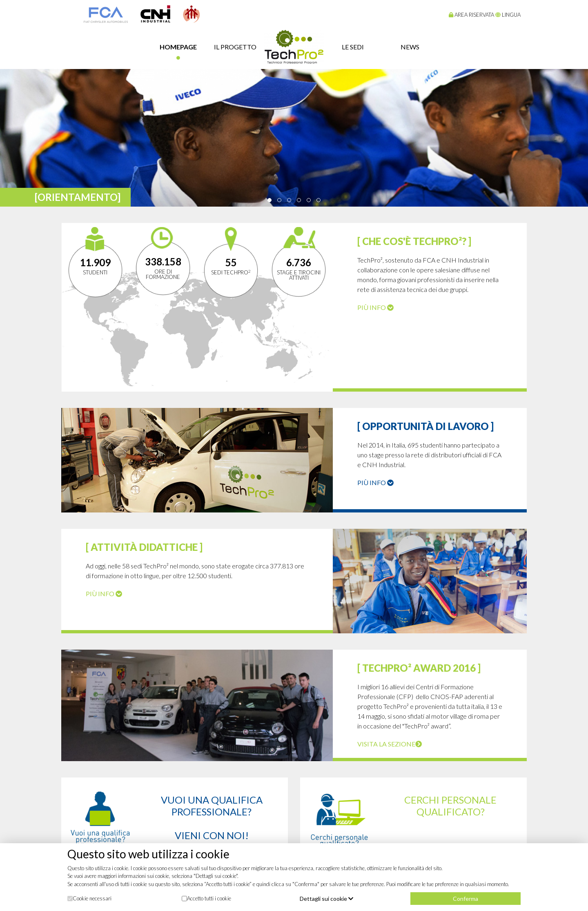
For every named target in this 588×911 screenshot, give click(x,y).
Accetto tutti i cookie (206, 898)
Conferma (465, 899)
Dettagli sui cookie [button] (326, 899)
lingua (508, 15)
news (410, 47)
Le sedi (353, 47)
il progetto (235, 47)
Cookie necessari (89, 898)
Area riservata (471, 15)
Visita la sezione (390, 744)
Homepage (178, 47)
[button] (269, 200)
